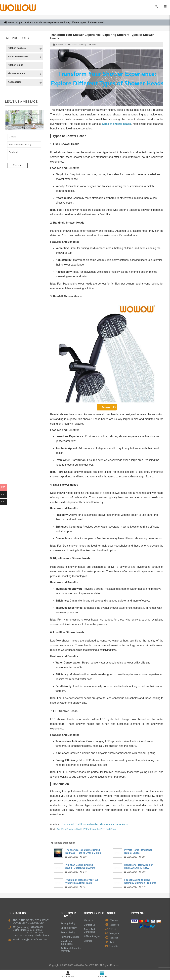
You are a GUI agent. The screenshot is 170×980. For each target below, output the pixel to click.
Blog (18, 22)
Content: (24, 156)
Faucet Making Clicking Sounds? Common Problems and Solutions (140, 883)
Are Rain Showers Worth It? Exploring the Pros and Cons (86, 829)
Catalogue (102, 974)
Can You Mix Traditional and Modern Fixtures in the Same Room (95, 824)
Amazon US (107, 407)
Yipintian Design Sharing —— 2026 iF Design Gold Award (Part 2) (82, 868)
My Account (68, 974)
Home (9, 22)
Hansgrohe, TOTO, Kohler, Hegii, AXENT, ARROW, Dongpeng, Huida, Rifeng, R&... (142, 868)
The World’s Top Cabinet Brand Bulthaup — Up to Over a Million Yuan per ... (83, 853)
